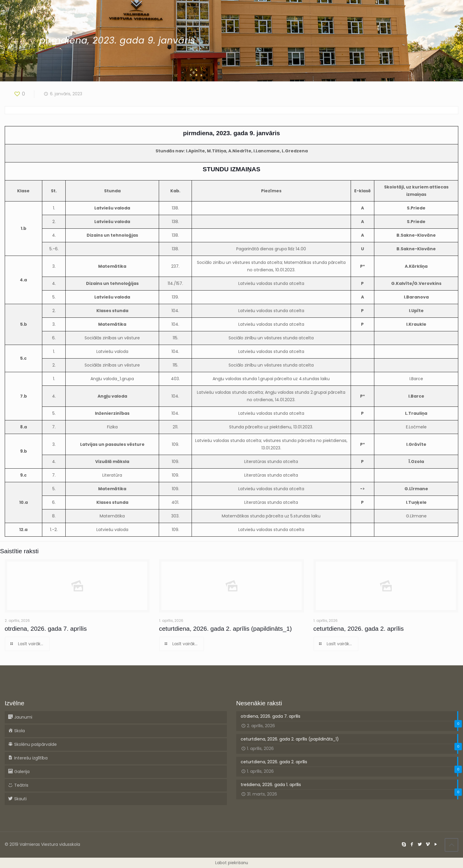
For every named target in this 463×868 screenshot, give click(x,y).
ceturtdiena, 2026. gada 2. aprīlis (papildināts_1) (225, 629)
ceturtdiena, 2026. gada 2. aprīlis (359, 629)
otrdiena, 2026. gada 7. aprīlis (46, 629)
